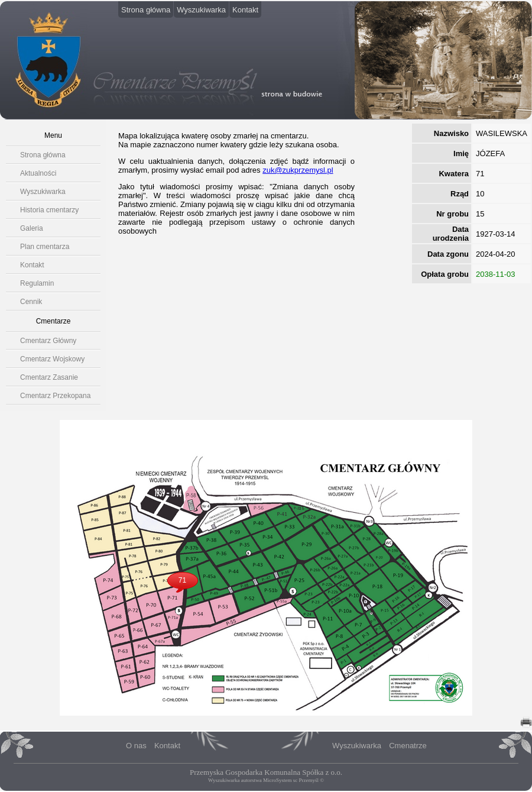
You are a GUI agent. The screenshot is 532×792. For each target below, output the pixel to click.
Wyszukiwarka (201, 10)
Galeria (32, 228)
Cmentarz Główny (48, 341)
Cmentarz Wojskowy (52, 359)
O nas (136, 746)
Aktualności (38, 173)
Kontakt (245, 10)
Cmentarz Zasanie (49, 377)
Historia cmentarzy (49, 210)
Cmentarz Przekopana (55, 396)
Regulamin (37, 283)
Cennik (31, 302)
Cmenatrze (408, 746)
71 (182, 580)
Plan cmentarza (45, 247)
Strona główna (146, 10)
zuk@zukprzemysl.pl (298, 170)
